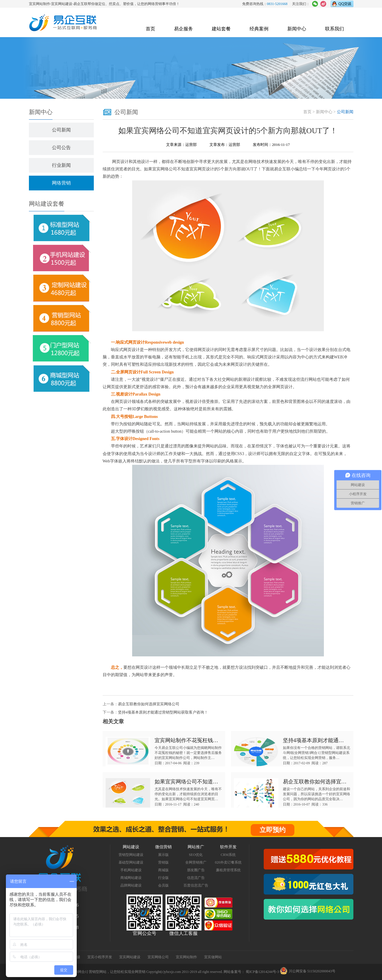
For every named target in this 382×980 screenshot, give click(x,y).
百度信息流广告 (196, 885)
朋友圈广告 (196, 870)
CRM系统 (228, 855)
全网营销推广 (196, 862)
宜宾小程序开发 (100, 957)
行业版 (163, 878)
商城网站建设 (131, 878)
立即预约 (273, 830)
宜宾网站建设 (130, 957)
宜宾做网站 (213, 957)
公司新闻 (61, 130)
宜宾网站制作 (186, 957)
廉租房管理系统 (228, 870)
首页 (150, 29)
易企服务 (183, 29)
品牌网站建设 (131, 885)
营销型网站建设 (131, 855)
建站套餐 (221, 29)
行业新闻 (61, 165)
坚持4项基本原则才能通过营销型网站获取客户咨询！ (163, 712)
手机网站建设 (131, 870)
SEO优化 (196, 855)
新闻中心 (297, 29)
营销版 (163, 862)
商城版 (163, 870)
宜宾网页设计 (202, 169)
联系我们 (335, 29)
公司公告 (61, 148)
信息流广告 (196, 878)
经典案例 (259, 29)
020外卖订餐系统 (228, 862)
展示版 (163, 855)
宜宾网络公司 (165, 169)
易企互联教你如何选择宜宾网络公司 (149, 704)
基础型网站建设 (131, 862)
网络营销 (61, 183)
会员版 (163, 885)
